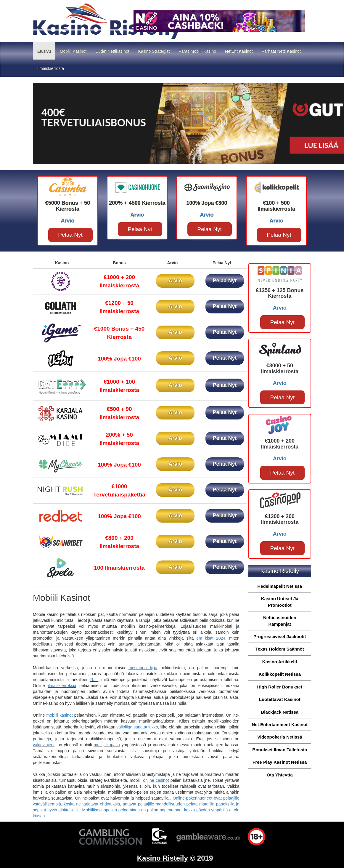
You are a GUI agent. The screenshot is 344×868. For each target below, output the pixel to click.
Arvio (175, 281)
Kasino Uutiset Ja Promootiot (280, 602)
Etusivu (46, 51)
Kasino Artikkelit (280, 662)
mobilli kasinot (60, 715)
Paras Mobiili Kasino (197, 51)
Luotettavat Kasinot (280, 699)
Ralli (94, 680)
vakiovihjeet (44, 745)
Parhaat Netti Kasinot (281, 51)
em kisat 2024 (211, 638)
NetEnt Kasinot (239, 51)
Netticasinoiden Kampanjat (280, 621)
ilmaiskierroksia (62, 686)
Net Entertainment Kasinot (280, 724)
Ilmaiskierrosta (51, 68)
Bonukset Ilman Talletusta (280, 750)
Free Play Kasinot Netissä (280, 762)
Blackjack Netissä (280, 712)
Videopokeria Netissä (280, 737)
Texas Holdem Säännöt (280, 649)
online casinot (156, 780)
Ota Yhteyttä (280, 775)
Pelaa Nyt (70, 235)
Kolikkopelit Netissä (280, 674)
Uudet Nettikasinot (112, 51)
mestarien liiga (143, 668)
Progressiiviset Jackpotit (280, 636)
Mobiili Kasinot (73, 51)
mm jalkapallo (107, 745)
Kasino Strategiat (154, 51)
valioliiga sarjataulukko (137, 727)
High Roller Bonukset (280, 687)
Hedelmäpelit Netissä (280, 586)
